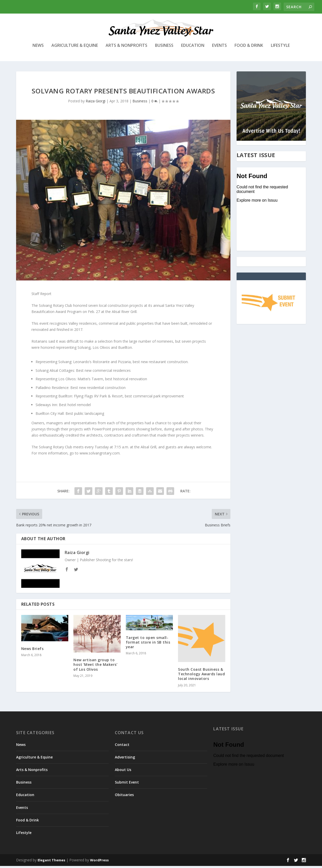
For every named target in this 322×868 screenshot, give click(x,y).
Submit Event (127, 784)
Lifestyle (280, 48)
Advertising (125, 759)
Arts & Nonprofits (126, 48)
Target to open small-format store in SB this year (148, 644)
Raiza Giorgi (96, 103)
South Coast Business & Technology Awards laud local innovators (201, 676)
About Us (123, 772)
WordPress (99, 862)
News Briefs (32, 651)
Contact (122, 746)
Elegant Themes (51, 862)
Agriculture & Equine (75, 48)
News (38, 48)
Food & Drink (249, 48)
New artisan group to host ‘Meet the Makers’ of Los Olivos (95, 666)
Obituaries (124, 797)
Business (164, 48)
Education (193, 48)
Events (219, 48)
